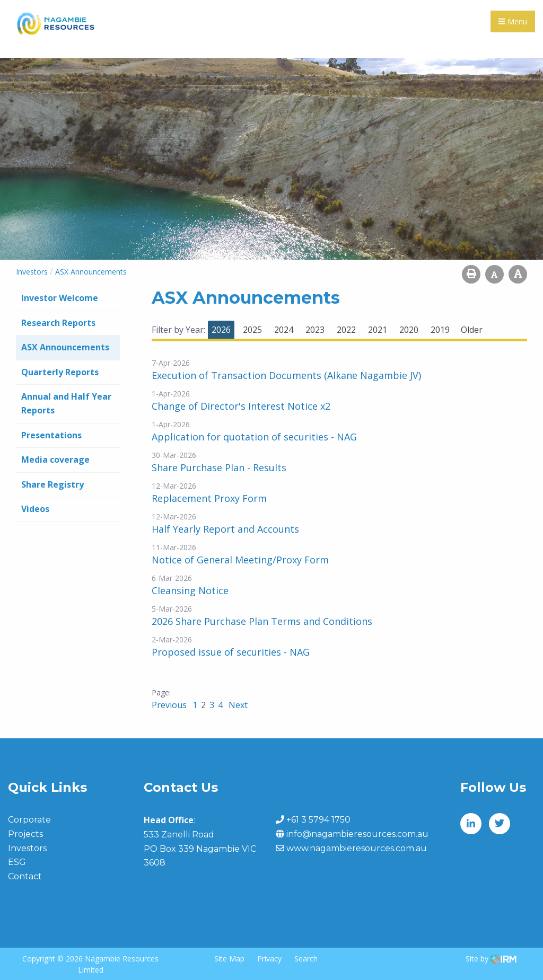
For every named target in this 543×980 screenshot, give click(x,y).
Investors (27, 848)
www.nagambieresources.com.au (357, 848)
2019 (440, 330)
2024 (284, 330)
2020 (409, 330)
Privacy (269, 958)
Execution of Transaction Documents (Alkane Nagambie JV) (286, 375)
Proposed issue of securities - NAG (231, 652)
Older (472, 330)
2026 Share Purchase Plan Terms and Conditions (262, 621)
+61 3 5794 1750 (318, 820)
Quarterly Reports (60, 372)
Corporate (29, 820)
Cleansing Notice (190, 590)
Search (306, 958)
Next (237, 705)
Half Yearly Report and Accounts (225, 529)
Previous (170, 705)
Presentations (51, 435)
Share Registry (52, 484)
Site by (491, 958)
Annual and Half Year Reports (66, 403)
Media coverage (55, 460)
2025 (252, 330)
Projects (25, 834)
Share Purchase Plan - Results (219, 467)
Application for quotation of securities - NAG (254, 437)
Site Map (229, 958)
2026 (221, 330)
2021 (378, 330)
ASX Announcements (65, 347)
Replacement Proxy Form (209, 498)
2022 (346, 330)
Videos (35, 509)
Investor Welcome (60, 298)
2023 (315, 330)
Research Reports (58, 323)
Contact (25, 876)
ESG (17, 862)
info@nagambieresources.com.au (357, 834)
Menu (513, 21)
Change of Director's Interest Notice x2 (241, 406)
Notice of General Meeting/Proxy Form (240, 560)
